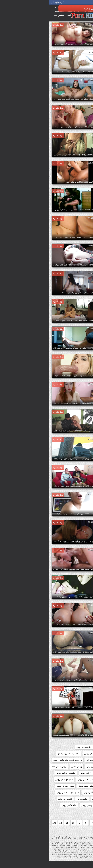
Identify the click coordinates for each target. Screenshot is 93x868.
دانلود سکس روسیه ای (19, 754)
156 (88, 747)
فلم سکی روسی (39, 805)
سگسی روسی (33, 799)
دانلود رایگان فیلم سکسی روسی (73, 754)
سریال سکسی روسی (81, 773)
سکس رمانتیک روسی (80, 786)
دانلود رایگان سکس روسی (40, 747)
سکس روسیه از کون (80, 792)
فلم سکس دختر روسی (80, 805)
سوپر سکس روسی (60, 773)
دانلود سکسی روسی (80, 760)
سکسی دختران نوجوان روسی (56, 799)
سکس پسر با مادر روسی (19, 792)
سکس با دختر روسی (80, 779)
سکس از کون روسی (39, 773)
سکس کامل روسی (82, 799)
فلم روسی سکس (16, 799)
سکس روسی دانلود (16, 786)
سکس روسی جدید (37, 786)
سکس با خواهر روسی (16, 773)
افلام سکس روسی (65, 747)
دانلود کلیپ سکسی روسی (50, 766)
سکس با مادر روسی (37, 779)
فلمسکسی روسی (82, 812)
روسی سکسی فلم (10, 766)
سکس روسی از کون (58, 786)
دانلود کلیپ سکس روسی (78, 766)
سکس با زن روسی (59, 779)
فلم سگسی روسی (20, 805)
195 (5, 823)
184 (79, 747)
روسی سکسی (27, 766)
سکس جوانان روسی (15, 779)
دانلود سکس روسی (44, 754)
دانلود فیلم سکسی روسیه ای (52, 760)
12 (11, 823)
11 (18, 823)
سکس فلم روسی (41, 792)
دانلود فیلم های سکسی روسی (19, 760)
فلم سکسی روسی (58, 805)
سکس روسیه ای (60, 792)
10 (24, 823)
